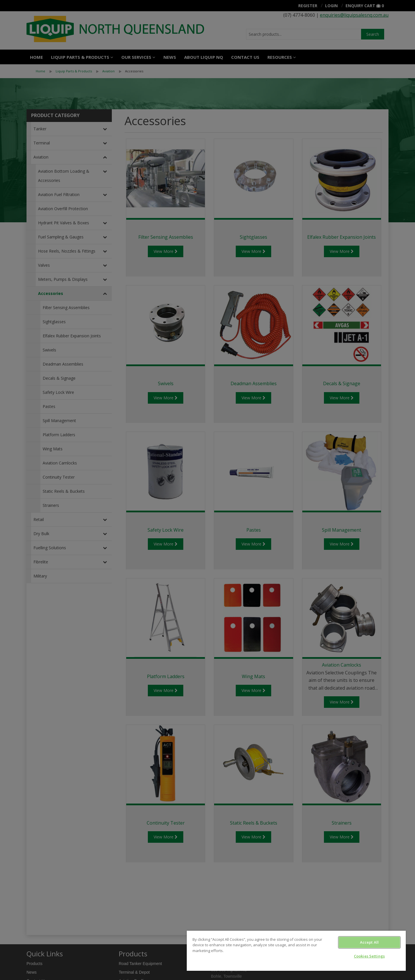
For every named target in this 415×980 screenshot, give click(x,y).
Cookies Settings (369, 956)
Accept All (369, 942)
